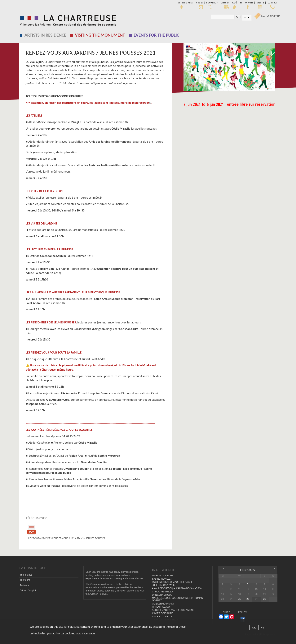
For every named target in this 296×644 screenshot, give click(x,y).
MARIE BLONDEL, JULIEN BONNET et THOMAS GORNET (178, 599)
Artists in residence (45, 35)
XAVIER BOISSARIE (163, 613)
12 (248, 589)
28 (265, 599)
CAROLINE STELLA (163, 592)
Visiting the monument (100, 35)
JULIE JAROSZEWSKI (164, 585)
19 (248, 594)
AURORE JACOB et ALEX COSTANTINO (173, 610)
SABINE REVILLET (162, 579)
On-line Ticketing (271, 16)
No (262, 628)
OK (254, 628)
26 (248, 599)
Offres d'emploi (28, 591)
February (248, 570)
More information (85, 634)
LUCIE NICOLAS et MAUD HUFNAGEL (172, 582)
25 (239, 599)
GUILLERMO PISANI (163, 604)
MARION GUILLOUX (163, 576)
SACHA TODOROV (162, 617)
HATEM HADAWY (161, 607)
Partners (24, 585)
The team (25, 580)
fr (245, 18)
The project (26, 575)
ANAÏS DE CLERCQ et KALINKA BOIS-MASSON (177, 588)
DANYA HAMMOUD (162, 595)
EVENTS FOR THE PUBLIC (156, 35)
